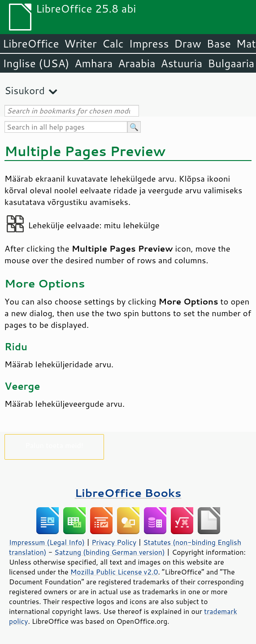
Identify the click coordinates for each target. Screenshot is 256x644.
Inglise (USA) (36, 63)
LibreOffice (31, 44)
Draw (187, 44)
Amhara (93, 63)
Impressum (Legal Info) (47, 542)
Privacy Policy (114, 542)
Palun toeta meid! (54, 445)
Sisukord (25, 90)
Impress (149, 44)
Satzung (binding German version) (110, 552)
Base (219, 44)
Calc (113, 44)
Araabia (137, 63)
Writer (80, 44)
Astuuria (181, 63)
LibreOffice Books (128, 493)
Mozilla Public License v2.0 (114, 572)
